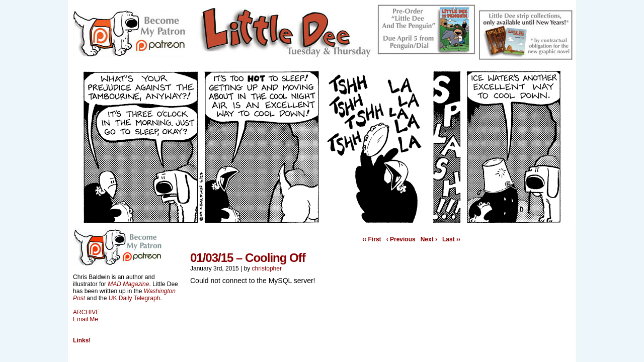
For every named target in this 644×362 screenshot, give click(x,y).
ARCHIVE (86, 312)
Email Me (86, 319)
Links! (82, 340)
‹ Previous (401, 239)
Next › (429, 239)
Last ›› (451, 239)
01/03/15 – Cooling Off (248, 258)
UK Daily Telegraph (135, 298)
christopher (267, 268)
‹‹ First (372, 239)
